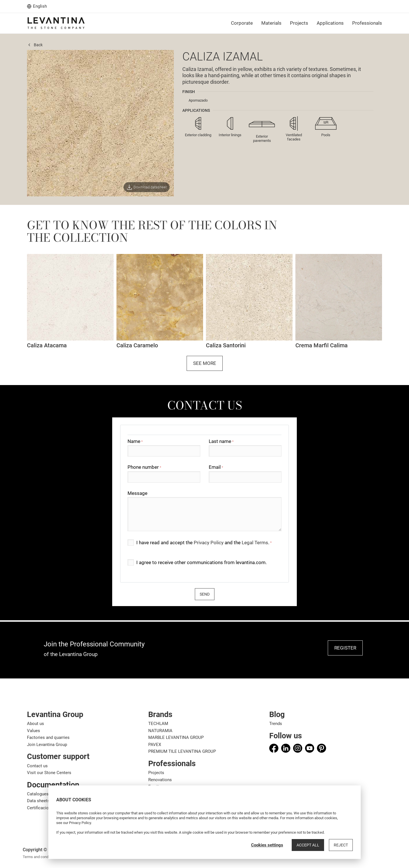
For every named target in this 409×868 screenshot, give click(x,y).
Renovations (160, 780)
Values (34, 731)
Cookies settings (267, 845)
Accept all (308, 845)
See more (205, 363)
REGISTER (345, 648)
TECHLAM (158, 724)
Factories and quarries (48, 737)
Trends (276, 724)
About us (36, 724)
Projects (156, 773)
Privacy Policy (209, 543)
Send (205, 594)
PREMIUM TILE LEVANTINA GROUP (182, 751)
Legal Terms (255, 543)
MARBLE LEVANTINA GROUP (176, 737)
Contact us (37, 766)
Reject (341, 845)
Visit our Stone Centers (49, 773)
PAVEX (155, 745)
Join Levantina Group (47, 745)
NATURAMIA (160, 731)
